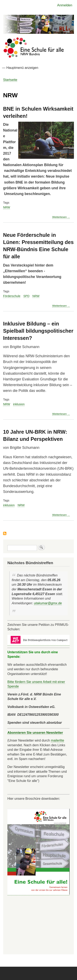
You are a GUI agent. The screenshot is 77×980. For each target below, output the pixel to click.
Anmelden (65, 5)
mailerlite (57, 740)
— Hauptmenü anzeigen (20, 68)
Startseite (10, 80)
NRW (7, 207)
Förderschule (12, 296)
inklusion (19, 404)
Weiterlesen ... (61, 217)
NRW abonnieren (5, 534)
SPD (26, 296)
